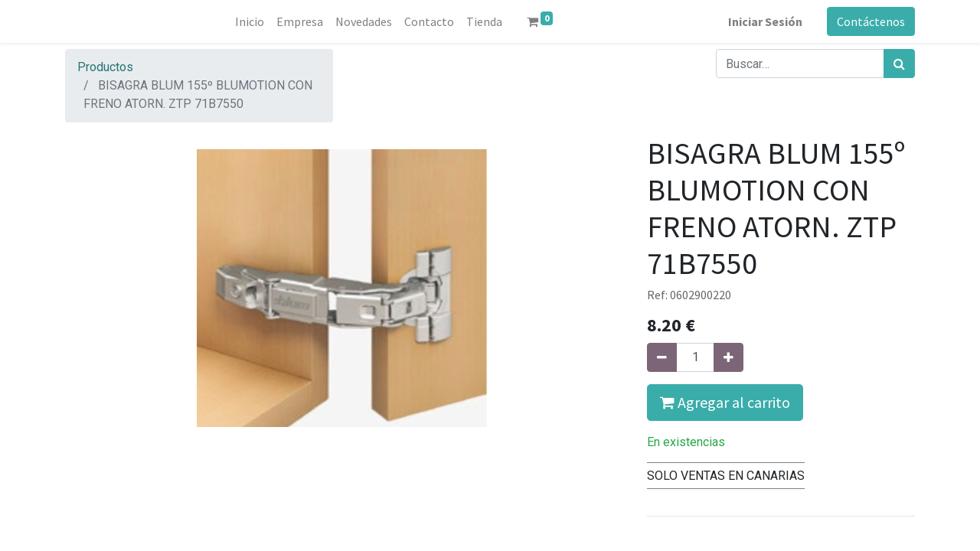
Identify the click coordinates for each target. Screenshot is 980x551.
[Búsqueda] (899, 64)
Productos (105, 67)
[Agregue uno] (728, 357)
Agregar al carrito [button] (725, 402)
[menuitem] (250, 21)
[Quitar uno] (662, 357)
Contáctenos (871, 21)
